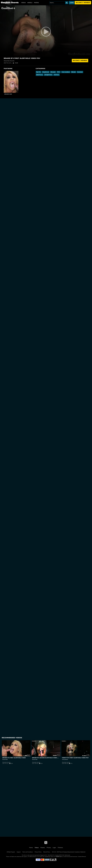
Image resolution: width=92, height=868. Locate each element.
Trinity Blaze (65, 759)
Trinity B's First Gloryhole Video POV (75, 758)
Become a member (83, 3)
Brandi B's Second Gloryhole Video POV (46, 758)
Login (72, 3)
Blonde (73, 72)
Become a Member (80, 61)
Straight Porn (48, 75)
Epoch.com (14, 857)
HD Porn (56, 75)
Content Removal (82, 857)
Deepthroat (46, 72)
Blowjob (53, 72)
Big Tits (38, 72)
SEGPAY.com (59, 857)
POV (59, 72)
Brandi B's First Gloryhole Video (14, 758)
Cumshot (80, 72)
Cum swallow (66, 72)
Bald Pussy (40, 75)
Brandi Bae (8, 94)
